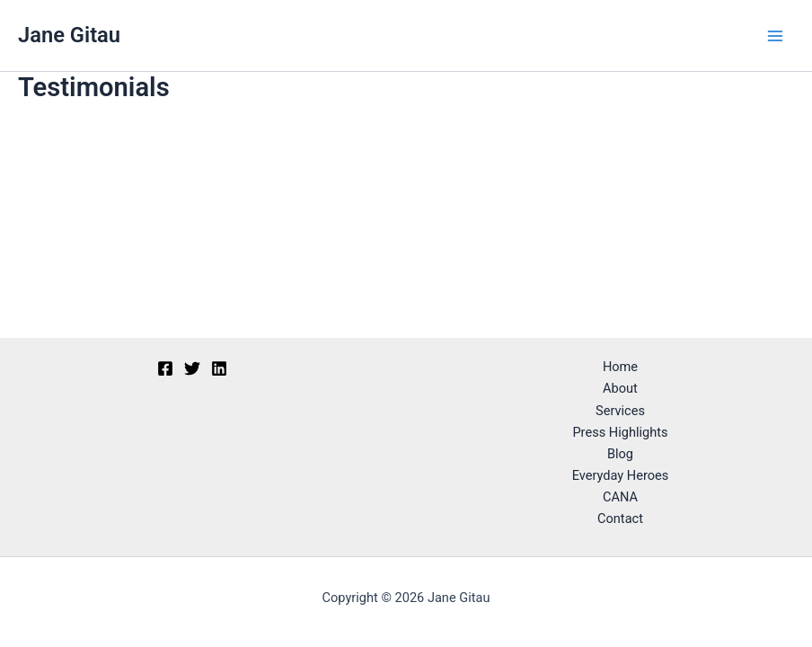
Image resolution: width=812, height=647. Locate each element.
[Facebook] (165, 368)
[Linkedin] (219, 368)
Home (620, 367)
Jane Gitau (69, 35)
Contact (620, 518)
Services (620, 411)
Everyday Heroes (621, 475)
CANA (620, 497)
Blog (620, 454)
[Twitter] (192, 368)
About (620, 388)
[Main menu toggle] (775, 36)
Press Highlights (620, 432)
